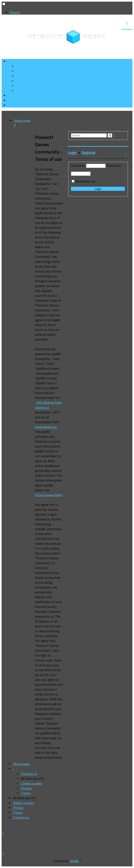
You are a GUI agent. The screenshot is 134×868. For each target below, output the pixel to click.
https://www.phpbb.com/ (52, 495)
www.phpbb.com (46, 427)
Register (89, 153)
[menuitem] (29, 71)
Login (72, 153)
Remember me (85, 181)
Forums (15, 12)
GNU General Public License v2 (49, 405)
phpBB (74, 861)
